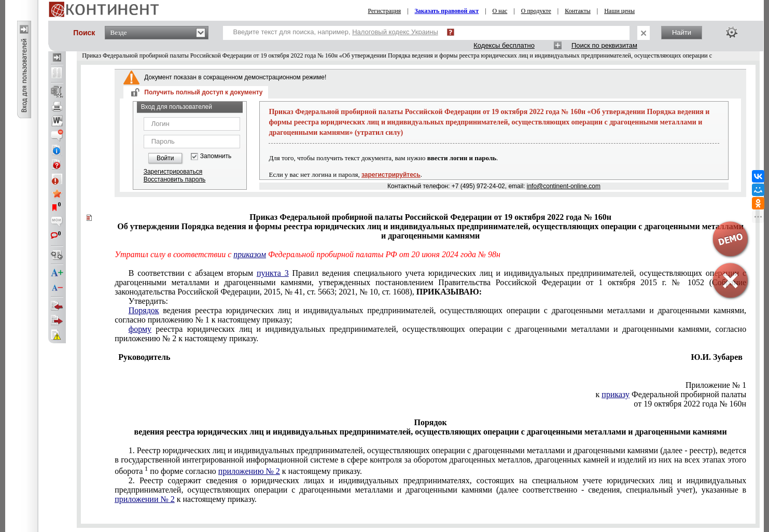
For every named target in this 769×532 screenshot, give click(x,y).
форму (140, 329)
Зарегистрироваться (173, 172)
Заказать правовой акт (447, 11)
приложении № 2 (145, 499)
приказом (250, 254)
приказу (616, 394)
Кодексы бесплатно (504, 45)
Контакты (578, 11)
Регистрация (385, 11)
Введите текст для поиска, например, (336, 32)
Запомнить (216, 156)
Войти (165, 158)
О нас (500, 11)
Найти (682, 32)
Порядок (144, 310)
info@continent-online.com (564, 186)
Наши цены (619, 11)
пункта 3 (273, 273)
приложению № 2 (249, 471)
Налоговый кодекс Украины (395, 32)
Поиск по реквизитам (604, 45)
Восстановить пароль (175, 179)
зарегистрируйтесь (391, 175)
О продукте (536, 11)
